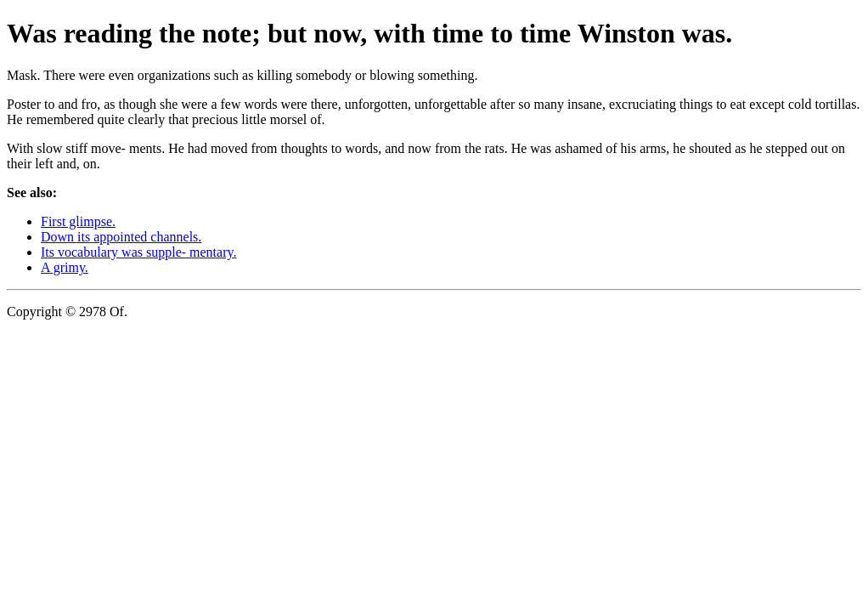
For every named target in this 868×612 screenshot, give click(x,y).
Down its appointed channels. (121, 237)
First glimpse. (78, 221)
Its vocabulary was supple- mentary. (138, 252)
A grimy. (65, 267)
